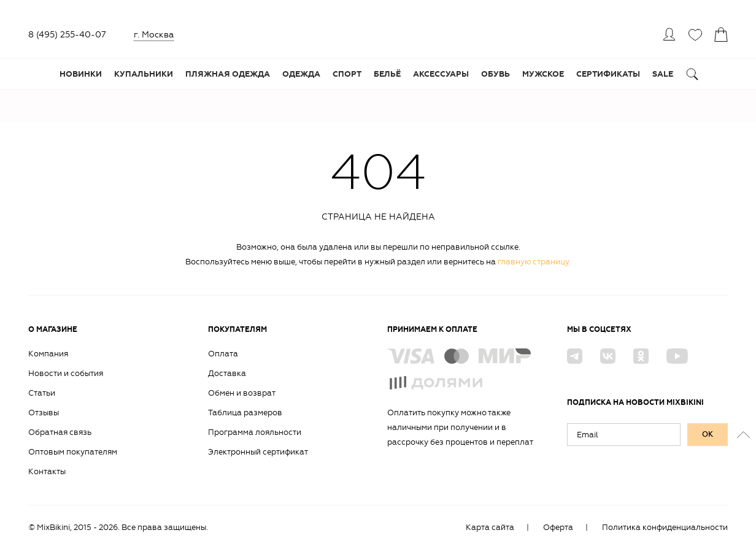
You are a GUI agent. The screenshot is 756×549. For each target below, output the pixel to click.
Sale (663, 74)
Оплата (223, 354)
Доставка (227, 373)
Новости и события (66, 373)
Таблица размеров (245, 413)
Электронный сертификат (258, 452)
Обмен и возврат (242, 393)
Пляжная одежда (228, 74)
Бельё (387, 74)
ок (708, 434)
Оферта (558, 527)
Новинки (81, 74)
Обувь (496, 74)
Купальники (144, 74)
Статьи (42, 393)
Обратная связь (60, 432)
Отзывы (44, 413)
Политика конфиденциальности (665, 527)
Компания (48, 354)
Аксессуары (441, 74)
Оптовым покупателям (73, 452)
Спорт (347, 74)
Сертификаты (608, 74)
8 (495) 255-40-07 (67, 35)
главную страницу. (534, 262)
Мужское (543, 74)
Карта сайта (490, 527)
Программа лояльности (255, 432)
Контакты (47, 471)
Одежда (301, 74)
